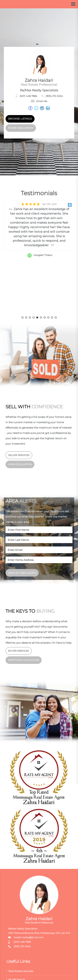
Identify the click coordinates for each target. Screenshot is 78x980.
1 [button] (22, 317)
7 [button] (45, 317)
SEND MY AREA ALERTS (22, 573)
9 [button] (52, 317)
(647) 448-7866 (28, 96)
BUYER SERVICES (19, 651)
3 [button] (30, 317)
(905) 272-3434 (54, 96)
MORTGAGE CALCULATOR (24, 660)
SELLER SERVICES (19, 455)
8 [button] (48, 317)
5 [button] (37, 317)
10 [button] (56, 317)
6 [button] (41, 317)
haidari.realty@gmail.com (29, 937)
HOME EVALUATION (21, 128)
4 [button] (34, 317)
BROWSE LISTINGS (20, 119)
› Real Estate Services (21, 972)
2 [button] (26, 317)
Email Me (39, 101)
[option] (39, 258)
